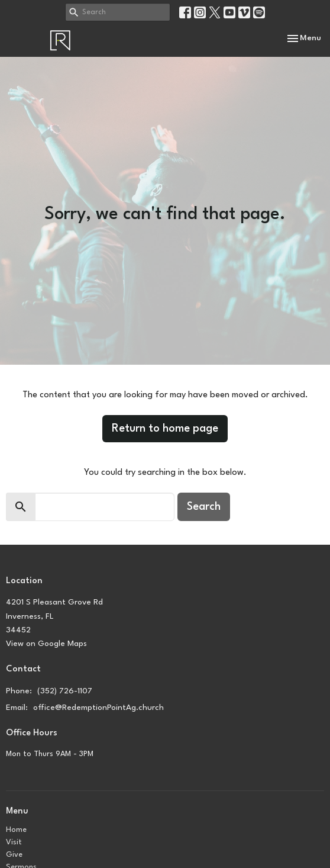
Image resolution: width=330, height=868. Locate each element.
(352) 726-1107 (65, 691)
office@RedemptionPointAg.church (98, 708)
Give (14, 855)
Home (16, 830)
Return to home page (165, 429)
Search (204, 507)
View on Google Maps (46, 644)
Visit (14, 842)
